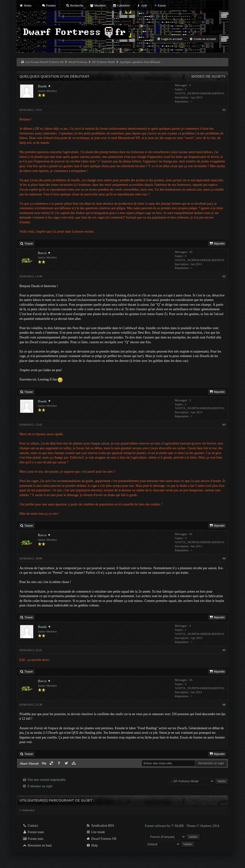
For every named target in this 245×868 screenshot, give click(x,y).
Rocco (42, 253)
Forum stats (33, 839)
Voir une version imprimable (46, 780)
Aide (142, 5)
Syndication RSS (100, 826)
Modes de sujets (209, 76)
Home (25, 5)
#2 (224, 276)
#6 (224, 705)
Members (98, 5)
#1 (224, 110)
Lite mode (96, 832)
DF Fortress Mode (103, 62)
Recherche (75, 5)
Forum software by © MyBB (165, 826)
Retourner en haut (37, 845)
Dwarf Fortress (78, 62)
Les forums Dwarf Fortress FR (45, 62)
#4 (224, 558)
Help (92, 845)
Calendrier (121, 5)
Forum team (33, 832)
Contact (30, 826)
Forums (49, 5)
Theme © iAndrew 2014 (203, 826)
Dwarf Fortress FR (101, 839)
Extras (160, 5)
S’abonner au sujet (40, 786)
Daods (42, 86)
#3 (224, 425)
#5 (224, 650)
